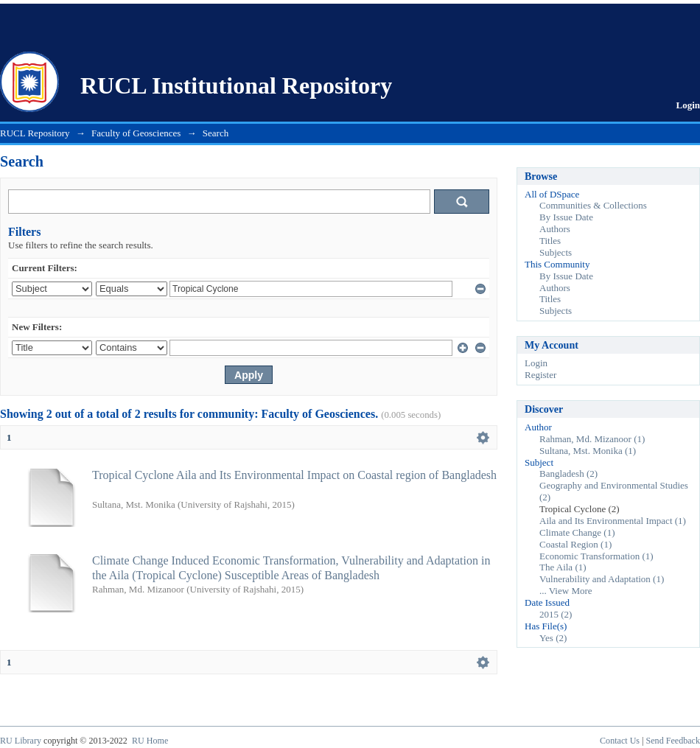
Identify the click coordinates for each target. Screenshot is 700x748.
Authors (555, 229)
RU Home (150, 741)
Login (688, 105)
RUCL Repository (35, 133)
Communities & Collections (593, 205)
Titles (550, 241)
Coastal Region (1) (575, 544)
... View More (566, 591)
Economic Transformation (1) (596, 556)
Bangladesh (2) (568, 473)
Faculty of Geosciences (136, 133)
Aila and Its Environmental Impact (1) (613, 521)
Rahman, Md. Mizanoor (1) (592, 439)
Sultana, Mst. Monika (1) (588, 451)
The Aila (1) (563, 567)
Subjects (556, 252)
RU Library (21, 741)
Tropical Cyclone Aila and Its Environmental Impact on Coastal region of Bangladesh (294, 475)
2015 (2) (556, 614)
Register (540, 375)
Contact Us (620, 741)
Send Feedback (673, 741)
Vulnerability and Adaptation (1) (602, 579)
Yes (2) (553, 638)
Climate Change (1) (577, 532)
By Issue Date (566, 217)
